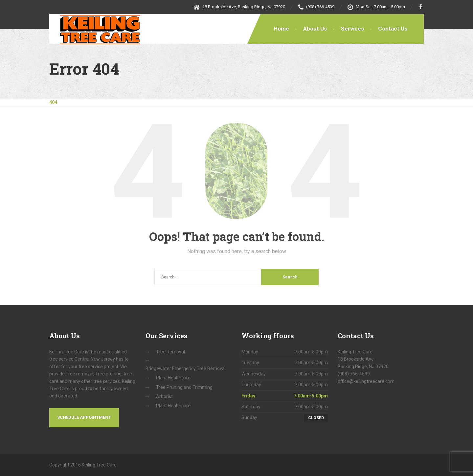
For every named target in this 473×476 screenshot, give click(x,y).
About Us (315, 29)
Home (281, 29)
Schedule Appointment (84, 417)
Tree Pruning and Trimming (184, 387)
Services (352, 29)
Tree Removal (170, 352)
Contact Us (393, 29)
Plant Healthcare (173, 378)
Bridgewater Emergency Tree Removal (186, 369)
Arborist (164, 396)
